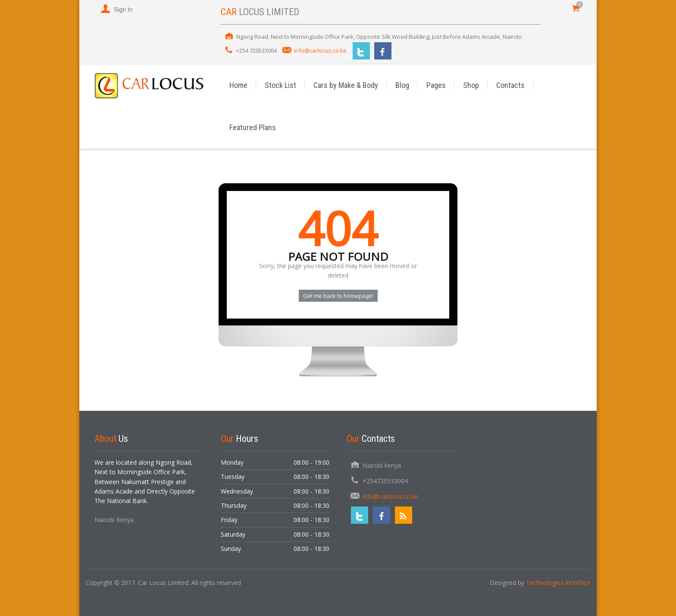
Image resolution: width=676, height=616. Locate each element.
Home (238, 85)
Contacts (510, 85)
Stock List (280, 85)
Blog (402, 85)
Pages (436, 85)
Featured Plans (253, 127)
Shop (471, 85)
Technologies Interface (558, 583)
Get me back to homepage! (338, 296)
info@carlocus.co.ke (320, 50)
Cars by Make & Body (346, 85)
